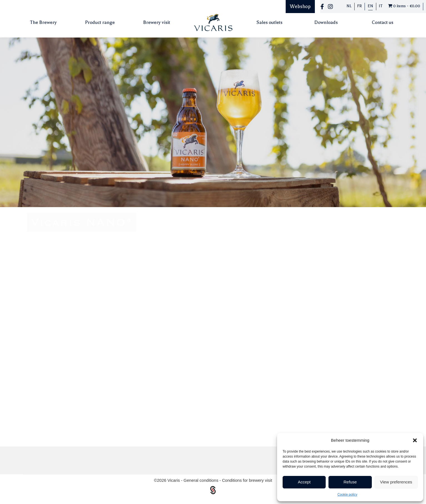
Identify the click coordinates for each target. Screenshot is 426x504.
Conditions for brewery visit (247, 480)
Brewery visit (157, 22)
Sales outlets (269, 22)
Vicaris (174, 480)
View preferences (396, 482)
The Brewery (43, 22)
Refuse (350, 482)
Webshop (300, 6)
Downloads (326, 22)
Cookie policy (347, 495)
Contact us (383, 22)
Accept (304, 482)
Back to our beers (335, 335)
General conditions (202, 480)
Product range (100, 22)
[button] (415, 440)
